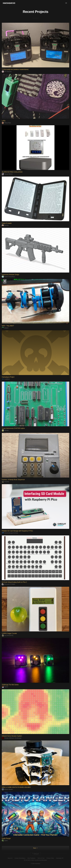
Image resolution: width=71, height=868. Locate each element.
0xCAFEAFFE (8, 636)
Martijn (5, 225)
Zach (5, 841)
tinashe (5, 482)
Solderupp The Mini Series (10, 685)
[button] (66, 3)
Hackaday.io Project (8, 377)
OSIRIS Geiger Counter (9, 633)
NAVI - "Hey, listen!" (8, 326)
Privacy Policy (50, 858)
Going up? (35, 854)
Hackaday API (60, 858)
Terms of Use (41, 858)
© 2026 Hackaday (36, 864)
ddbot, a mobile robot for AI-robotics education (16, 787)
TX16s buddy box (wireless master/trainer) (15, 69)
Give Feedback (31, 858)
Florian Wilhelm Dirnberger (12, 738)
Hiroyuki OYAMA (8, 584)
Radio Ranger (6, 838)
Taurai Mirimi (7, 174)
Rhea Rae (6, 123)
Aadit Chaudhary (8, 277)
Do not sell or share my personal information (35, 860)
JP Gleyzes (7, 72)
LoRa (4, 121)
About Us (10, 858)
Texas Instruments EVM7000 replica (13, 428)
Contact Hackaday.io (20, 858)
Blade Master (7, 789)
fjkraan (5, 430)
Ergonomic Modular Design (10, 275)
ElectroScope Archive (10, 533)
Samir (5, 687)
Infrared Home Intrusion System (12, 736)
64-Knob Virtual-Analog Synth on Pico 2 (14, 582)
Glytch (5, 328)
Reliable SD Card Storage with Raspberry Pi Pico (17, 531)
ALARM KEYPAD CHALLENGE (12, 172)
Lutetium (6, 379)
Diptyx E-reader (7, 223)
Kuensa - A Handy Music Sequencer (13, 480)
